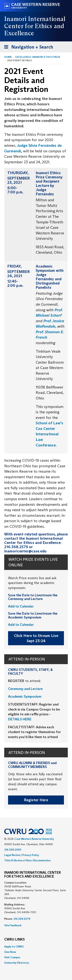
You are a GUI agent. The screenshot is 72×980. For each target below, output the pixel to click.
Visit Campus (12, 957)
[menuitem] (36, 946)
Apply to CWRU (14, 946)
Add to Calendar (21, 606)
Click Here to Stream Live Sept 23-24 (36, 638)
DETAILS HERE (20, 719)
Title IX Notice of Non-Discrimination (27, 860)
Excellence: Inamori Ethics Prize (38, 57)
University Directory (17, 963)
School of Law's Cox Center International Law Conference (49, 434)
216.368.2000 (13, 850)
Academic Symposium (25, 696)
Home (8, 57)
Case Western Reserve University (34, 839)
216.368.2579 (22, 919)
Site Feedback (13, 925)
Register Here (36, 800)
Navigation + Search (27, 48)
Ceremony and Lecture (25, 689)
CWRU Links (14, 940)
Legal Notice (12, 855)
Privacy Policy (31, 855)
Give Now (10, 952)
